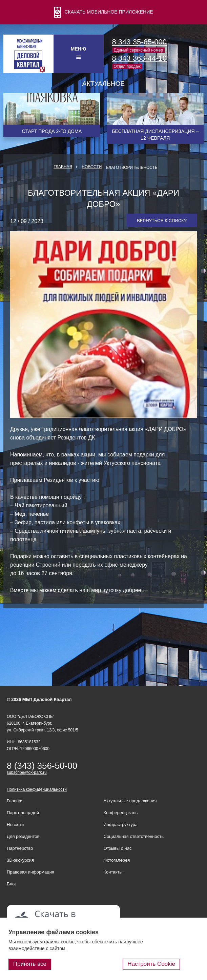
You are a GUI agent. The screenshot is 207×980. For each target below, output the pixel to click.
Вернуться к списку (162, 221)
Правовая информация (30, 872)
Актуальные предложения (130, 801)
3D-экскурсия (20, 860)
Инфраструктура (121, 825)
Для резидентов (23, 836)
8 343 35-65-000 (139, 42)
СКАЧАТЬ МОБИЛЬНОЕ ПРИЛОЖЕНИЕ (103, 12)
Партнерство (20, 848)
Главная (63, 167)
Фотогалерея (117, 860)
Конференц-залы (121, 813)
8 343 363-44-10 (139, 58)
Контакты (113, 872)
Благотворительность (131, 168)
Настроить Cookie (151, 964)
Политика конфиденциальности (37, 789)
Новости (92, 167)
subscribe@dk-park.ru (27, 772)
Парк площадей (23, 813)
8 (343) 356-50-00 (42, 766)
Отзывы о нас (118, 848)
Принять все (30, 964)
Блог (12, 884)
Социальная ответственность (134, 836)
